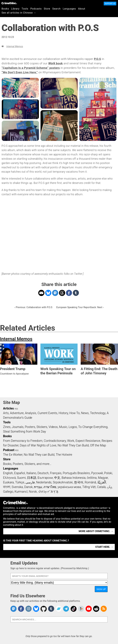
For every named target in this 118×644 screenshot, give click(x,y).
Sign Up (101, 589)
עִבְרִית (38, 487)
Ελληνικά (9, 478)
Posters (30, 427)
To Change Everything (93, 427)
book (55, 63)
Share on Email (41, 293)
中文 (57, 478)
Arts (6, 413)
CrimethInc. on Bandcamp (59, 609)
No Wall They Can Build (73, 445)
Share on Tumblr (76, 293)
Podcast (9, 450)
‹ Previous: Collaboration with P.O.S (33, 307)
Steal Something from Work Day (25, 431)
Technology (98, 413)
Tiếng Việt (89, 487)
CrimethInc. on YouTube (89, 609)
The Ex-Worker (13, 455)
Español (20, 473)
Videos (53, 427)
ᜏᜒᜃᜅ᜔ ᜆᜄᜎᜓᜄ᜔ (48, 492)
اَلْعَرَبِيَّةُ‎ (102, 482)
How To (75, 413)
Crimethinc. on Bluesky (36, 609)
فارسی (30, 482)
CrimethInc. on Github (44, 609)
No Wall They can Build (39, 455)
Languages (69, 9)
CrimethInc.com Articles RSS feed (104, 609)
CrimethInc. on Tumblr (51, 609)
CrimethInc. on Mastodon (14, 609)
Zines (7, 427)
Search (57, 9)
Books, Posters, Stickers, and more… (27, 464)
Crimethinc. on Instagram (29, 609)
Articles (8, 408)
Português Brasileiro (76, 473)
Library (15, 9)
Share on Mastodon (55, 293)
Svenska (17, 487)
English (8, 473)
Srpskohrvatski (63, 482)
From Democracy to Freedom (23, 441)
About (82, 9)
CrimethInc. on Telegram (66, 609)
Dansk (29, 487)
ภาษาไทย (50, 487)
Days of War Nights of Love (38, 445)
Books (5, 9)
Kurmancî (21, 492)
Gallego (8, 492)
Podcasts (36, 9)
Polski (108, 473)
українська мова (69, 487)
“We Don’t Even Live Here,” (20, 72)
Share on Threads (62, 293)
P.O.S (97, 59)
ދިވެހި (109, 487)
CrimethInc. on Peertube (81, 609)
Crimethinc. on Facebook (21, 609)
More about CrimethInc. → (96, 531)
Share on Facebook (69, 293)
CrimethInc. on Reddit (96, 609)
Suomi (21, 478)
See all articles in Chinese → (19, 13)
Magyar (103, 478)
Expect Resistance (88, 441)
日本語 (32, 478)
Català (101, 487)
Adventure (17, 413)
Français (56, 473)
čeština (92, 478)
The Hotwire (64, 455)
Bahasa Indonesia (74, 478)
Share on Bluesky (48, 293)
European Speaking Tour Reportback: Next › (80, 307)
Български (45, 478)
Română (90, 482)
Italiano (31, 473)
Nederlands (44, 482)
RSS (16, 409)
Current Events (47, 413)
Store (47, 9)
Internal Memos (15, 46)
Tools (25, 9)
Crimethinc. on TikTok (74, 609)
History (63, 413)
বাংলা (7, 487)
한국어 (79, 482)
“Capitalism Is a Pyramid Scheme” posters (31, 68)
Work (71, 441)
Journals (18, 427)
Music (63, 427)
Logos (73, 427)
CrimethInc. (9, 3)
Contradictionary (55, 441)
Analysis (30, 413)
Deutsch (43, 473)
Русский (97, 473)
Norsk (33, 492)
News (85, 413)
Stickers (42, 427)
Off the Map (98, 445)
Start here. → (104, 547)
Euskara (8, 482)
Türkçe (20, 482)
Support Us (110, 4)
